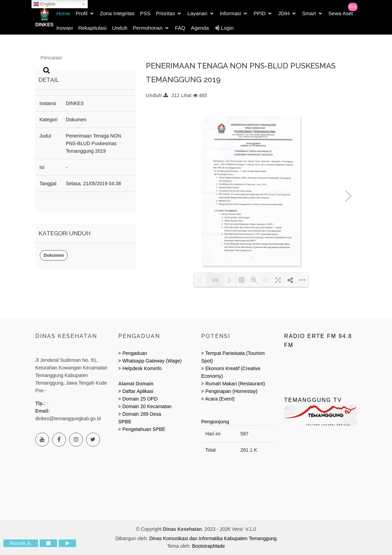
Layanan (197, 13)
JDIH (284, 13)
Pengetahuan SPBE (144, 429)
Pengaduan (134, 353)
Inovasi (65, 28)
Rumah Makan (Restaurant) (235, 384)
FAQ (180, 28)
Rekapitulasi (92, 28)
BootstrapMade (209, 546)
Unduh (120, 28)
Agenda (200, 28)
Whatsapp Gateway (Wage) (151, 361)
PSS (145, 13)
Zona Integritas (117, 13)
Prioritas (165, 13)
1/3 (215, 280)
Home (63, 13)
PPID (259, 13)
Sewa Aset (341, 13)
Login (224, 28)
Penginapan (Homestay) (231, 391)
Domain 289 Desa (142, 414)
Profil (82, 13)
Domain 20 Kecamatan (147, 406)
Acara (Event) (220, 399)
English (44, 4)
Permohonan (148, 28)
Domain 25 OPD (140, 399)
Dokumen (54, 255)
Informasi (231, 13)
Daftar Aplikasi (138, 391)
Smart (309, 13)
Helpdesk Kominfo (141, 368)
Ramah (21, 543)
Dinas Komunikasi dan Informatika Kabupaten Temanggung (213, 538)
